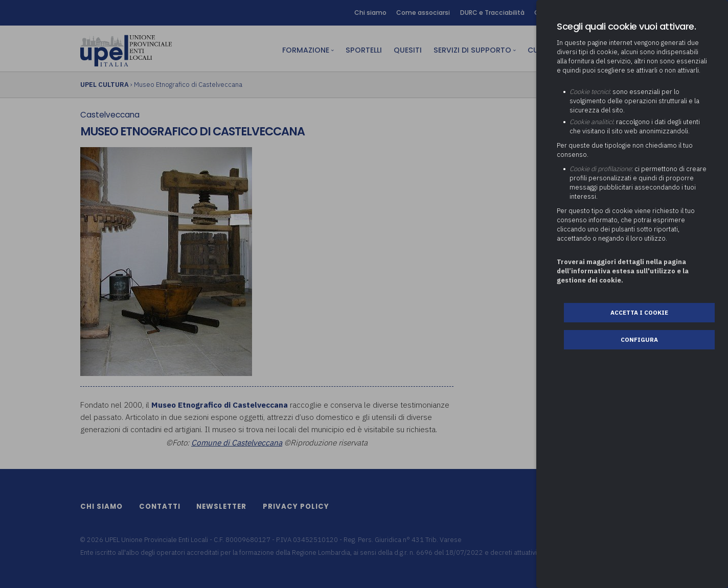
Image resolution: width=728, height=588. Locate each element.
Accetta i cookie (639, 312)
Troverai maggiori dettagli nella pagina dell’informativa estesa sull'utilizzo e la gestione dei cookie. (623, 271)
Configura (639, 339)
